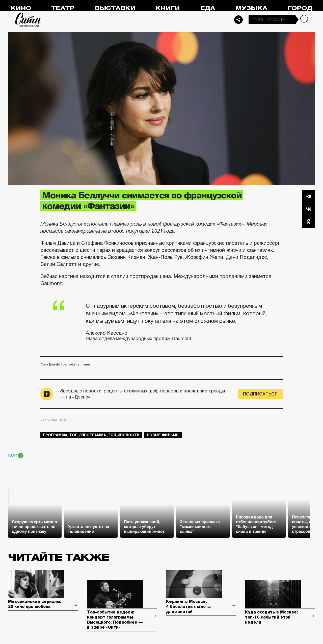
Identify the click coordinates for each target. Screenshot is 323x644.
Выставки (115, 8)
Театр (63, 8)
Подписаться (260, 394)
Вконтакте (309, 209)
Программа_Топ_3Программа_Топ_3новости (91, 435)
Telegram (309, 196)
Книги (168, 8)
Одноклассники (309, 222)
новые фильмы (163, 435)
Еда (208, 8)
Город (300, 8)
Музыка (251, 8)
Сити (28, 20)
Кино (21, 8)
